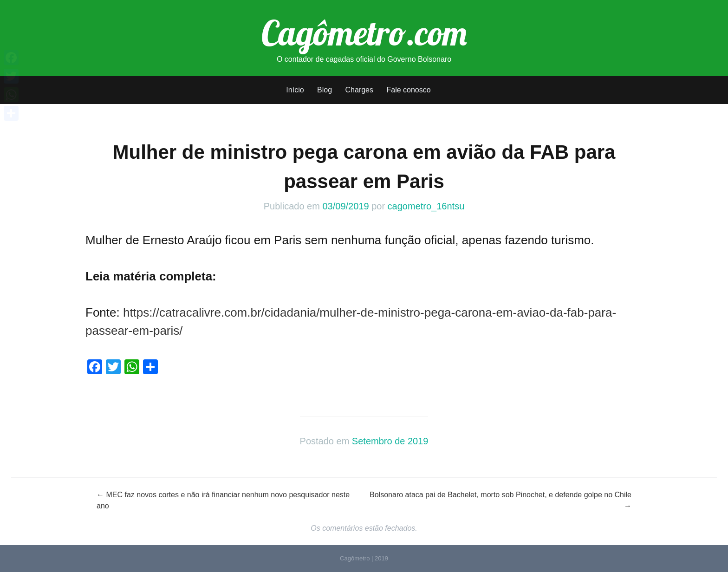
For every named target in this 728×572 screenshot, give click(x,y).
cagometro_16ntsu (426, 206)
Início (295, 90)
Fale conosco (408, 90)
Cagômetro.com (364, 32)
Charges (359, 90)
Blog (325, 90)
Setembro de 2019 (390, 441)
